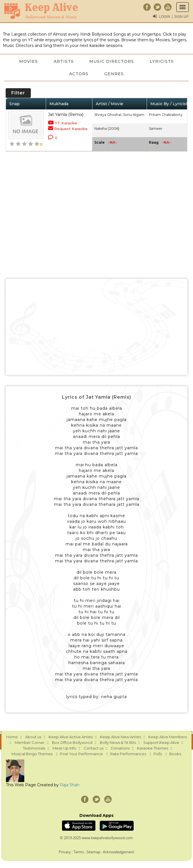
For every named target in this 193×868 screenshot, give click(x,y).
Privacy (65, 852)
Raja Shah (70, 785)
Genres (114, 74)
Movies (29, 61)
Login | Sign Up (174, 16)
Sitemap (93, 852)
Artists (64, 61)
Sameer (156, 129)
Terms (79, 852)
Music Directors (112, 61)
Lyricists (162, 61)
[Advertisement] (96, 327)
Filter (18, 93)
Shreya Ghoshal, (108, 115)
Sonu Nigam (134, 115)
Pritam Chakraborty (166, 115)
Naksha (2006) (107, 129)
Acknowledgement (119, 852)
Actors (79, 74)
